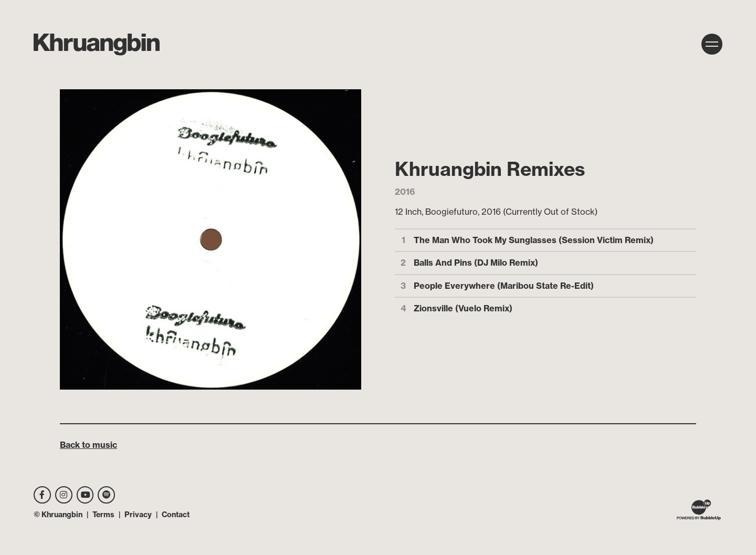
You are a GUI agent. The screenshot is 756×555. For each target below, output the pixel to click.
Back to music (88, 445)
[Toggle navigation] (712, 44)
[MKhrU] (97, 45)
